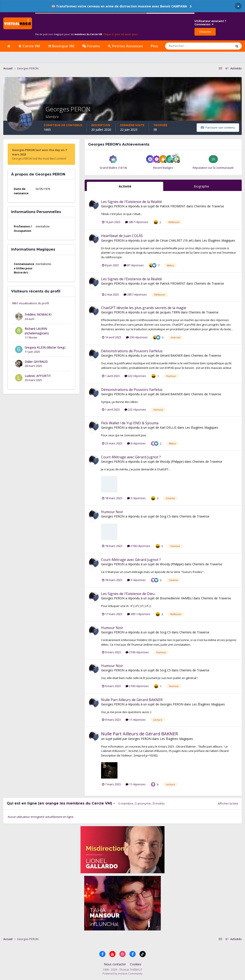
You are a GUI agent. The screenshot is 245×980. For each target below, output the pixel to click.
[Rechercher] (186, 46)
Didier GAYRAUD (36, 362)
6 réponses (136, 443)
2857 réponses (137, 222)
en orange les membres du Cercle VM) (76, 803)
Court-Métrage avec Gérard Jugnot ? (131, 457)
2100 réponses (139, 546)
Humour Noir (112, 512)
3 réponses (136, 498)
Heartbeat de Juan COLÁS (122, 236)
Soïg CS (165, 516)
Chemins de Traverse (209, 206)
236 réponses (137, 337)
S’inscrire (205, 32)
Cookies (136, 964)
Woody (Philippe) (172, 462)
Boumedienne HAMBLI (176, 598)
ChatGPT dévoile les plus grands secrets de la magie (144, 308)
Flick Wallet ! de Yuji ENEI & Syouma (130, 423)
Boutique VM (61, 46)
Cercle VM (29, 46)
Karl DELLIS (168, 427)
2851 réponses (139, 614)
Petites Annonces (125, 46)
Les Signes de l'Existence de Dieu (128, 594)
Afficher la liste (228, 803)
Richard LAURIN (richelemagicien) (37, 331)
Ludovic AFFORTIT (38, 376)
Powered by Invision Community (122, 974)
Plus (154, 46)
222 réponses (135, 376)
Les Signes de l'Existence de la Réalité (131, 202)
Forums (91, 46)
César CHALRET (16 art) (177, 240)
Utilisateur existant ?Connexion (210, 23)
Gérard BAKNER (171, 355)
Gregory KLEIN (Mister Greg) (45, 347)
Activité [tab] (125, 186)
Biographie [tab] (201, 186)
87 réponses (134, 265)
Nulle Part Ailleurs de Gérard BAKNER (132, 700)
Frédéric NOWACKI (38, 314)
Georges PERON (113, 206)
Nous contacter (115, 964)
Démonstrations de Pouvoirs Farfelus (132, 351)
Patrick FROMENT (173, 206)
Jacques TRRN (170, 312)
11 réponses (136, 720)
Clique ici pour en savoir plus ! (121, 34)
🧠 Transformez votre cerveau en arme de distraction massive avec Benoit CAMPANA (119, 6)
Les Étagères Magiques (219, 240)
